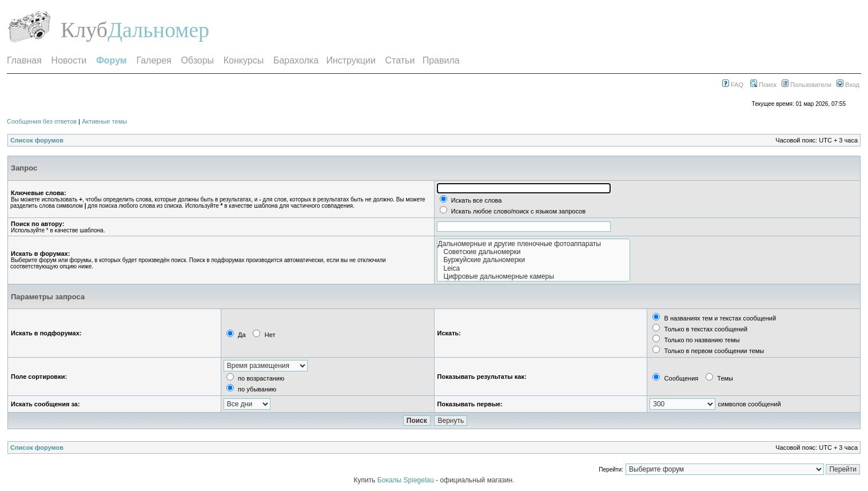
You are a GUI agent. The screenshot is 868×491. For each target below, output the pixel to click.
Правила (441, 60)
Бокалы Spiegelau (407, 480)
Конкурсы (244, 60)
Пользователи (807, 85)
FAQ (733, 85)
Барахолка (296, 60)
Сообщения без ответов (42, 121)
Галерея (154, 60)
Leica (533, 268)
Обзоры (197, 60)
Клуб (84, 30)
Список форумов (37, 140)
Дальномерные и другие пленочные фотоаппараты (533, 244)
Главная (24, 60)
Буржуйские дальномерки (533, 260)
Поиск (763, 85)
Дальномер (158, 30)
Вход (848, 85)
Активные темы (104, 121)
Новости (69, 60)
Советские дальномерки (533, 252)
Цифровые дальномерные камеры (533, 276)
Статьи (400, 60)
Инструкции (351, 60)
